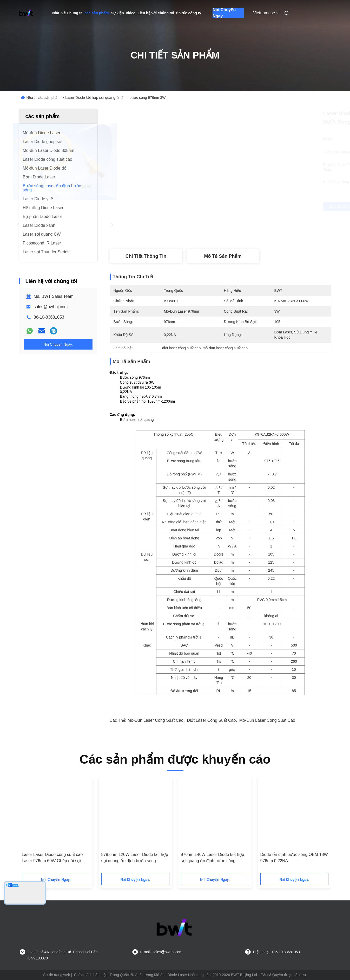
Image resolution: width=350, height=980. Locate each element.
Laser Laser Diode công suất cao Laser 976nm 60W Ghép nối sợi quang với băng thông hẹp (52, 858)
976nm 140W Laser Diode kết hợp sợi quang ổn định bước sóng (213, 858)
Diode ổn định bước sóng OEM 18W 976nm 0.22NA (294, 858)
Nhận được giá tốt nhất (250, 207)
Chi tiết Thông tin (146, 256)
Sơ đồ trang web (57, 975)
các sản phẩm (97, 13)
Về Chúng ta (72, 13)
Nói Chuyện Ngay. (224, 13)
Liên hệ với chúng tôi (156, 13)
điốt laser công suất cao (211, 720)
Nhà (56, 13)
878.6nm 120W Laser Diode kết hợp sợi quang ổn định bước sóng (135, 858)
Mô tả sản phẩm (223, 256)
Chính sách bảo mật (90, 975)
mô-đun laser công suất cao (156, 720)
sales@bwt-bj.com (51, 307)
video (131, 13)
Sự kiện (117, 13)
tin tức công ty (189, 13)
